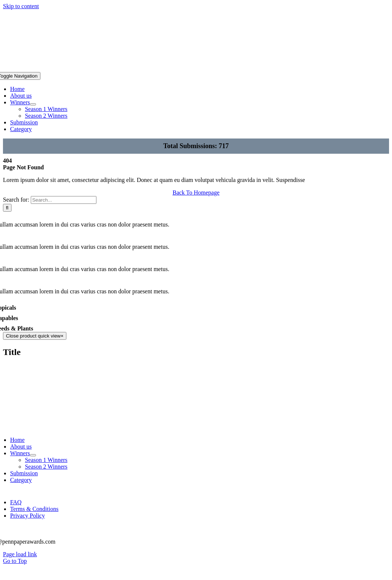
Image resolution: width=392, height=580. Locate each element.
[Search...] (64, 200)
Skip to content (21, 6)
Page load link (20, 554)
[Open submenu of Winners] (33, 104)
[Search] (7, 208)
